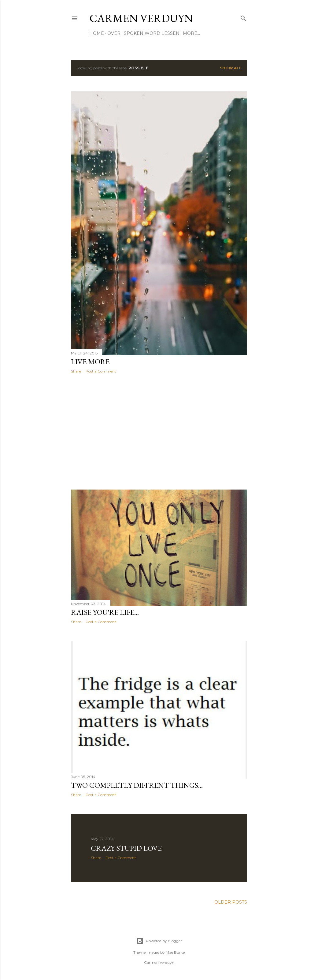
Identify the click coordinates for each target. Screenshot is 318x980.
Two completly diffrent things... (137, 785)
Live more (90, 362)
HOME (97, 33)
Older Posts (231, 903)
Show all (231, 68)
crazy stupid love (126, 849)
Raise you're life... (105, 612)
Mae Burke (175, 952)
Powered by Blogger (159, 941)
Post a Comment (101, 371)
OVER (114, 33)
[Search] (243, 17)
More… (191, 33)
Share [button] (76, 371)
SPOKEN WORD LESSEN (152, 33)
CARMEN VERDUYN (141, 18)
